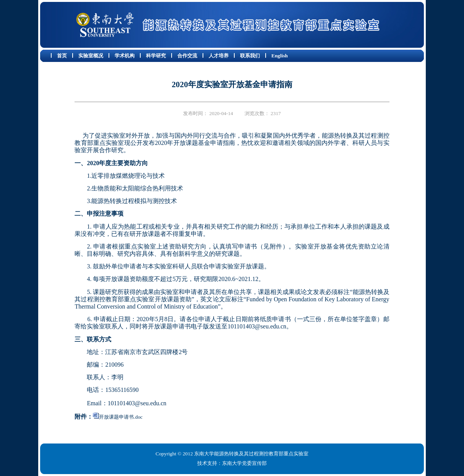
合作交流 (187, 56)
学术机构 (125, 56)
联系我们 (250, 56)
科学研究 (156, 56)
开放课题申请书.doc (121, 417)
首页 (62, 56)
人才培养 (219, 56)
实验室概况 (91, 56)
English (280, 56)
